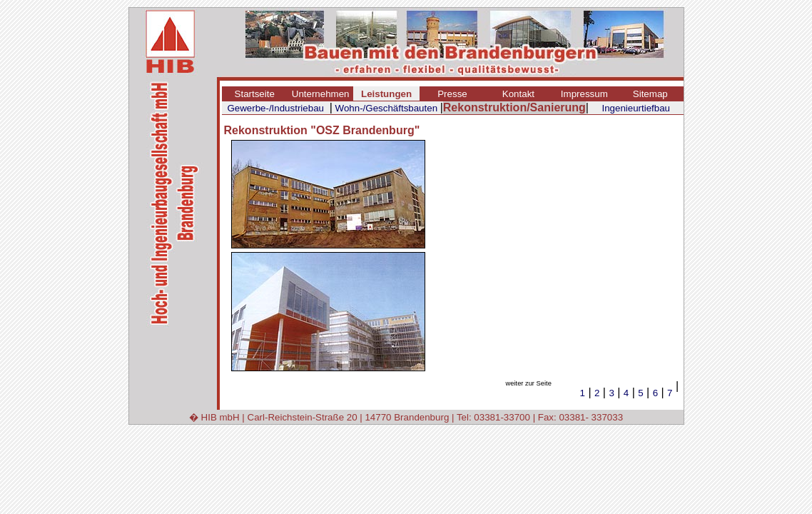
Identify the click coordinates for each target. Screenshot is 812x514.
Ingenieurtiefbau (636, 108)
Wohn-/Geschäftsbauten (387, 108)
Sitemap (650, 94)
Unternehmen (321, 94)
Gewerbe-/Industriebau (275, 108)
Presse (452, 94)
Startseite (255, 94)
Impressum (584, 94)
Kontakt (518, 94)
